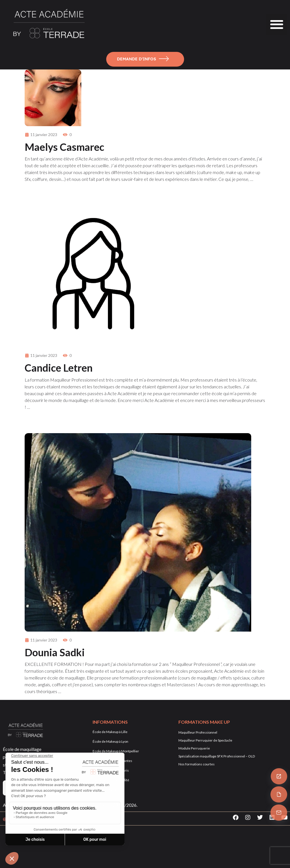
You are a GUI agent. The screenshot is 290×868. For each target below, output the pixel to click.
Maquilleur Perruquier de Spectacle (205, 740)
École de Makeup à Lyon (110, 741)
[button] (277, 25)
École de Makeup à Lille (110, 732)
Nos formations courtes (197, 764)
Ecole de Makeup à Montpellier (116, 751)
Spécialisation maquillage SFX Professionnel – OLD (217, 756)
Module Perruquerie (194, 748)
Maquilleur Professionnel (198, 732)
